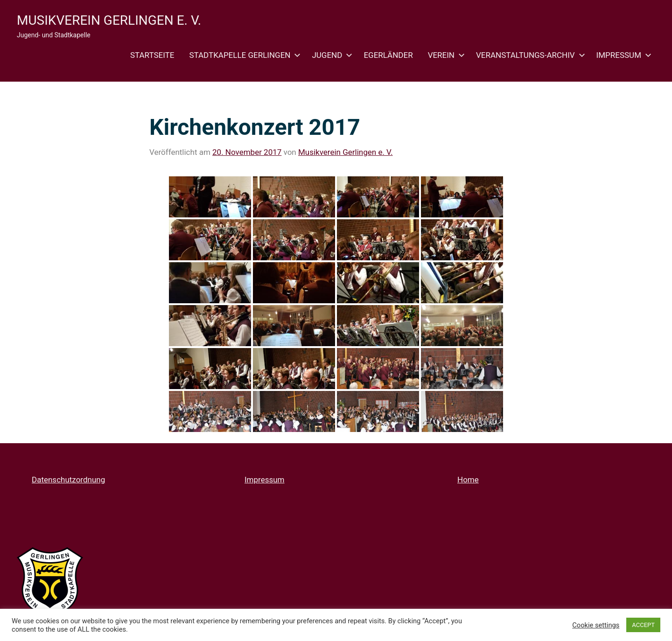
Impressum (622, 55)
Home (468, 480)
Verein (444, 55)
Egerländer (388, 55)
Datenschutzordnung (68, 480)
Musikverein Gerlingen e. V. (109, 20)
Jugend (330, 55)
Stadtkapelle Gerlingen (243, 55)
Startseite (152, 55)
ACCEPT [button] (643, 625)
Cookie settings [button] (596, 625)
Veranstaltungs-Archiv (529, 55)
